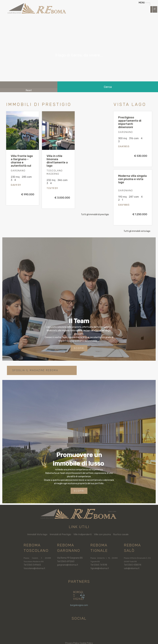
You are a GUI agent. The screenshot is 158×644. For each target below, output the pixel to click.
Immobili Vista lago (37, 534)
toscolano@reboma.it (34, 568)
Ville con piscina (102, 534)
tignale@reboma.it (100, 568)
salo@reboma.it (132, 568)
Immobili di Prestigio (60, 534)
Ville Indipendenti (83, 534)
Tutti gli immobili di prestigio (95, 214)
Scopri (79, 348)
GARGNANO (18, 171)
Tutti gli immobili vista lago (137, 231)
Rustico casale (121, 534)
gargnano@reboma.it (68, 565)
